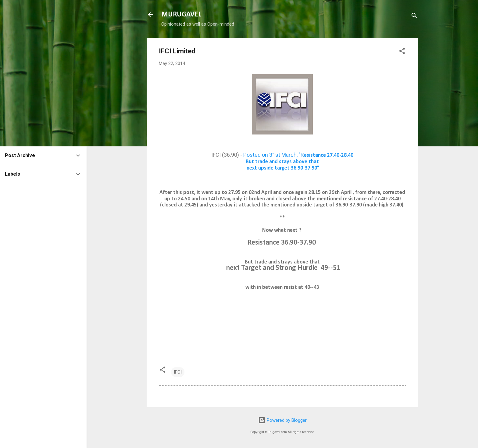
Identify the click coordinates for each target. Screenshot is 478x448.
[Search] (414, 17)
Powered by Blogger (282, 420)
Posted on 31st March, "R (298, 155)
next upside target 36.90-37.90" (282, 168)
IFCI (178, 372)
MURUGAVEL (181, 15)
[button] (402, 52)
